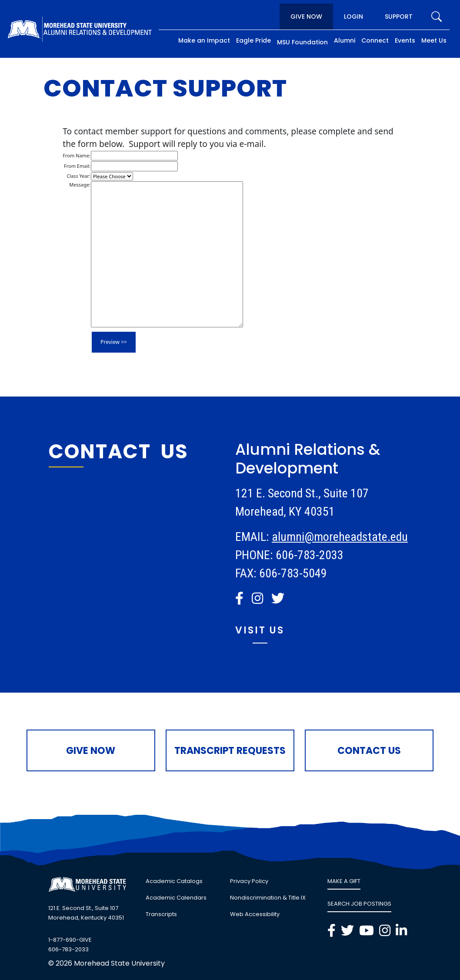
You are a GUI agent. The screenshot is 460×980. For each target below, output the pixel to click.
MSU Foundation (302, 42)
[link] (241, 598)
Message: (80, 185)
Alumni (345, 40)
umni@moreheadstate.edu (344, 537)
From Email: (77, 166)
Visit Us (260, 630)
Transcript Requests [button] (230, 751)
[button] (239, 598)
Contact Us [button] (369, 751)
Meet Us (434, 40)
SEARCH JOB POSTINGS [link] (359, 904)
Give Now (306, 17)
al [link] (276, 537)
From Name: (77, 155)
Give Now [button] (91, 751)
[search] (437, 17)
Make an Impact (204, 40)
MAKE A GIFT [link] (344, 881)
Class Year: (78, 176)
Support (399, 17)
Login (353, 17)
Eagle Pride (253, 40)
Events (405, 40)
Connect (375, 40)
